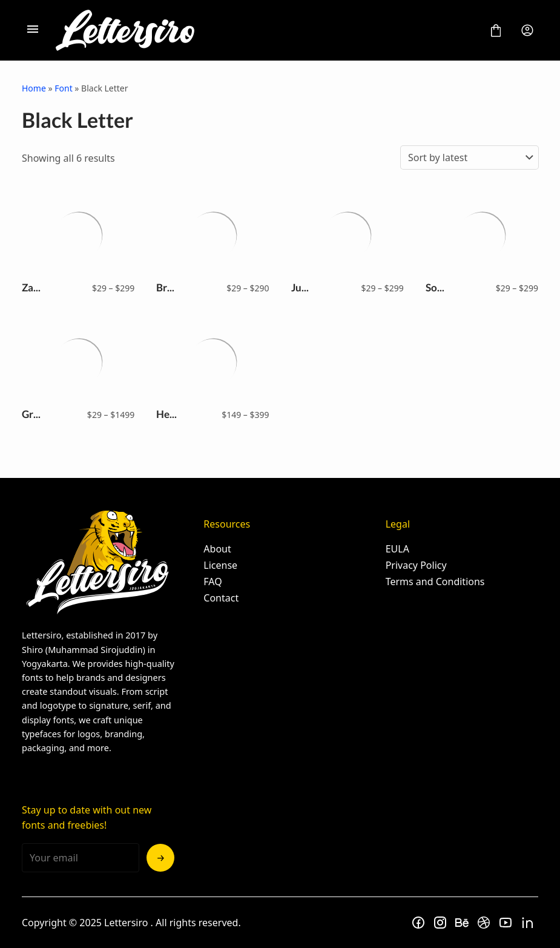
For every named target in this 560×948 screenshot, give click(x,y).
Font (63, 88)
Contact (221, 598)
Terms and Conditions (435, 582)
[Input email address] (81, 858)
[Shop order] (469, 157)
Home (34, 88)
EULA (397, 549)
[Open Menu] (33, 30)
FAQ (212, 582)
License (220, 565)
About (217, 549)
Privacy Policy (416, 565)
